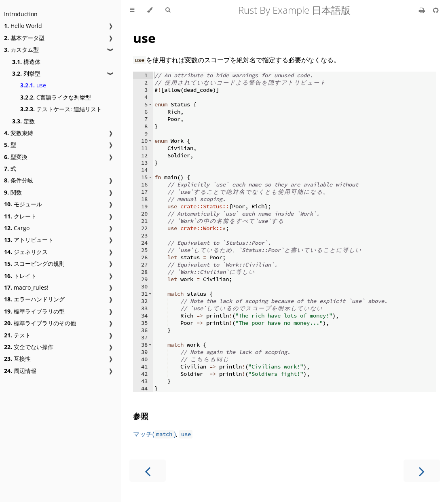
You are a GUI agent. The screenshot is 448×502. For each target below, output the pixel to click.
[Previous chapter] (148, 471)
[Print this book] (423, 10)
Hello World (23, 26)
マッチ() (154, 434)
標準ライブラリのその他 (40, 323)
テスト (17, 335)
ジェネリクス (26, 252)
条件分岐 (19, 180)
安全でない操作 (29, 347)
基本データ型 (24, 38)
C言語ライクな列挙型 (56, 97)
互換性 (17, 359)
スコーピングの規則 (34, 264)
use (33, 85)
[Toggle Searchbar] (168, 10)
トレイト (20, 276)
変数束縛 (19, 133)
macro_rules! (26, 287)
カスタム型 (21, 50)
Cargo (17, 228)
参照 (141, 416)
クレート (20, 216)
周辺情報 (20, 371)
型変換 (16, 157)
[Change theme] (150, 10)
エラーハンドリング (34, 299)
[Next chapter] (422, 471)
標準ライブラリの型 (34, 311)
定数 (23, 121)
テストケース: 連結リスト (61, 109)
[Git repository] (436, 10)
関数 (13, 192)
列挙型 (26, 73)
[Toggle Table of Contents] (132, 10)
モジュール (23, 204)
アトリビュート (29, 240)
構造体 (26, 62)
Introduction (21, 14)
